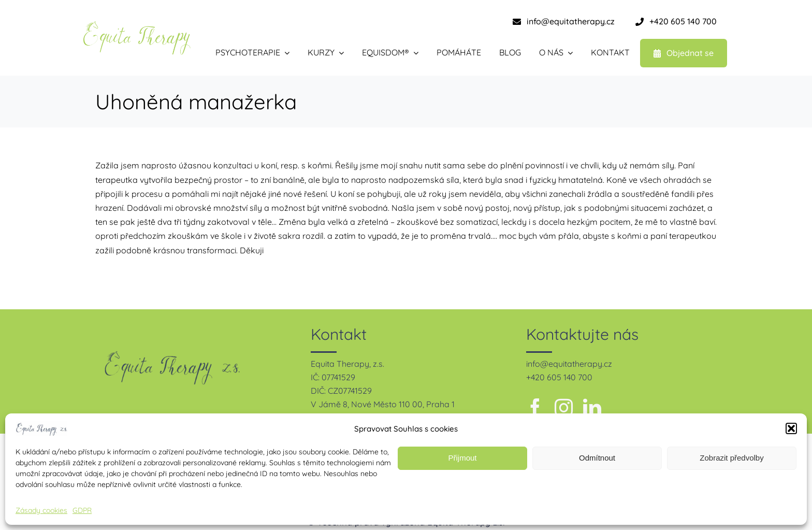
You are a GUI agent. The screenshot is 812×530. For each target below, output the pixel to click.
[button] (791, 428)
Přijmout (462, 458)
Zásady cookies (41, 510)
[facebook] (535, 407)
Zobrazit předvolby (731, 458)
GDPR (82, 510)
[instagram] (564, 407)
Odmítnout (597, 458)
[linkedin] (592, 407)
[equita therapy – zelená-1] (137, 25)
